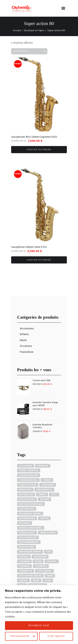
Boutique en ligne (34, 31)
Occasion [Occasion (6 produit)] (25, 523)
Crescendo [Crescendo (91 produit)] (47, 485)
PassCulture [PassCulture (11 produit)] (27, 547)
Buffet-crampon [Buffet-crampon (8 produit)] (29, 471)
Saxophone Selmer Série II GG (29, 247)
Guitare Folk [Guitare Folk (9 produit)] (27, 509)
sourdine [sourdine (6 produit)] (24, 561)
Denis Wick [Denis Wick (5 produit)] (25, 490)
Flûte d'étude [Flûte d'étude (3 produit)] (27, 499)
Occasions (26, 346)
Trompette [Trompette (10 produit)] (26, 571)
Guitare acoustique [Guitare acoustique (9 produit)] (31, 504)
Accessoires (27, 329)
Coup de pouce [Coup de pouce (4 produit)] (28, 485)
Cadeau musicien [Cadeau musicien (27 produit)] (29, 475)
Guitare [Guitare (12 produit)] (44, 499)
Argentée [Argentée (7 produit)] (43, 466)
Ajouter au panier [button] (39, 150)
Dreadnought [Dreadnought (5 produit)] (44, 490)
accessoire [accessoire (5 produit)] (26, 466)
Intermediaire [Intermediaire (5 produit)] (27, 518)
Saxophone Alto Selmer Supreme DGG (34, 137)
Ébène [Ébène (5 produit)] (36, 581)
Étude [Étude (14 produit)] (48, 581)
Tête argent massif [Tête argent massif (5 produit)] (30, 576)
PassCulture (27, 352)
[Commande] (29, 51)
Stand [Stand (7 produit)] (38, 561)
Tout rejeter (56, 636)
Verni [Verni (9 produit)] (50, 576)
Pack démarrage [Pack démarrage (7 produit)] (29, 542)
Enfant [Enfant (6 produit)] (42, 495)
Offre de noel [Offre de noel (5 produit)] (27, 533)
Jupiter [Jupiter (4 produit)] (44, 518)
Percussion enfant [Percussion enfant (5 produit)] (30, 552)
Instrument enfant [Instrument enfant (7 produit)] (30, 514)
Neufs (23, 340)
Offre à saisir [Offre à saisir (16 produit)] (48, 533)
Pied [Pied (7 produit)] (48, 552)
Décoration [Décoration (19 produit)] (26, 495)
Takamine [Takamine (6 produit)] (24, 566)
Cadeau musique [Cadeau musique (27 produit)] (28, 480)
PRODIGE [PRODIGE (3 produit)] (24, 557)
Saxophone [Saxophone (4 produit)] (40, 557)
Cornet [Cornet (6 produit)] (47, 480)
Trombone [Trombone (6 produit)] (41, 566)
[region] (39, 615)
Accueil (17, 31)
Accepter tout (39, 625)
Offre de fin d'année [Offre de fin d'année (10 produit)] (31, 528)
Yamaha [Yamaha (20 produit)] (23, 581)
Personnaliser (20, 636)
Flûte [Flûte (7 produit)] (54, 495)
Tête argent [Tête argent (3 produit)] (44, 571)
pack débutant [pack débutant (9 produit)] (28, 537)
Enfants (24, 334)
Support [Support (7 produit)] (52, 561)
